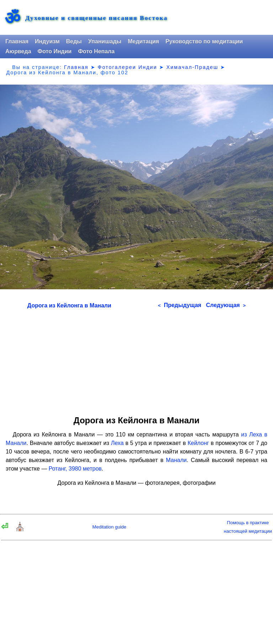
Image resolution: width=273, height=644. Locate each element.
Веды (74, 41)
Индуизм (47, 41)
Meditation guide (109, 527)
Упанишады (105, 41)
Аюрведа (18, 51)
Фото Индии (55, 51)
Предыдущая (180, 305)
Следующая (226, 305)
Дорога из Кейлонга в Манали (69, 305)
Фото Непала (96, 51)
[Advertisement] (136, 360)
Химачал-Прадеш (192, 67)
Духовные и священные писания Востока (96, 18)
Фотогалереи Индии (127, 67)
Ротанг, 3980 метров (75, 469)
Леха (117, 443)
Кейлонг (198, 443)
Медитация (143, 41)
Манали (176, 460)
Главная (17, 41)
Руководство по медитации (204, 41)
